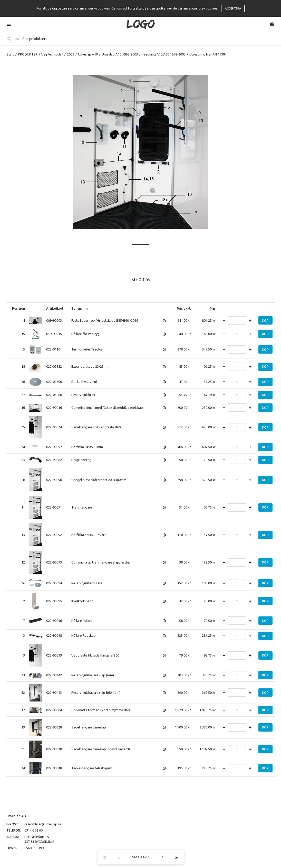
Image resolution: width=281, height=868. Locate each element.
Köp (265, 321)
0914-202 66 (33, 830)
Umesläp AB (16, 816)
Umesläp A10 (88, 54)
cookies (104, 8)
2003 (71, 54)
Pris (213, 308)
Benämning (80, 308)
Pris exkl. (184, 308)
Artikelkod (55, 308)
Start (10, 54)
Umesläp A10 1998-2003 (120, 54)
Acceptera (233, 8)
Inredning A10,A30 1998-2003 (164, 54)
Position (18, 308)
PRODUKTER (28, 54)
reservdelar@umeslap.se (43, 824)
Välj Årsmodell (52, 54)
